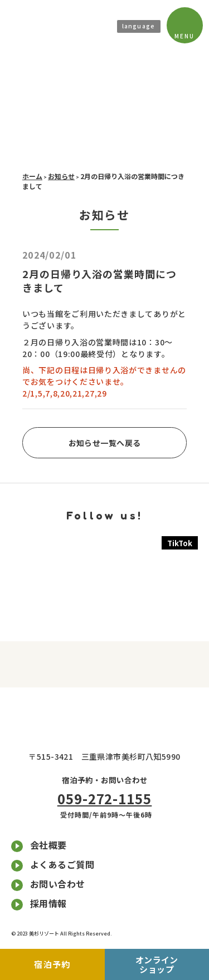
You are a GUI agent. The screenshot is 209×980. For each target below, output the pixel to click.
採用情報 (48, 903)
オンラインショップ (158, 964)
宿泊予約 (65, 964)
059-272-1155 (105, 798)
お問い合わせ (58, 884)
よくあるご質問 (62, 864)
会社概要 (48, 845)
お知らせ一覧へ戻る (105, 443)
